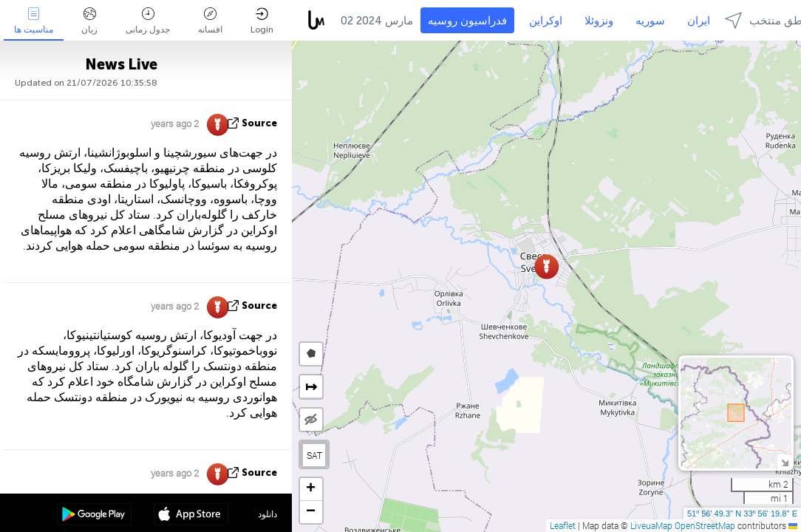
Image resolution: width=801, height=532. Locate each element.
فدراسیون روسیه (467, 21)
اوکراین (546, 21)
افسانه (210, 21)
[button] (546, 266)
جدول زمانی (148, 21)
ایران (699, 21)
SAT (314, 455)
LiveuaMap (651, 525)
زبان (89, 21)
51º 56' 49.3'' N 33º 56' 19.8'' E (742, 514)
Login (262, 21)
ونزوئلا (599, 21)
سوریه (650, 21)
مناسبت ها (34, 21)
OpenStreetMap (705, 525)
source (259, 123)
